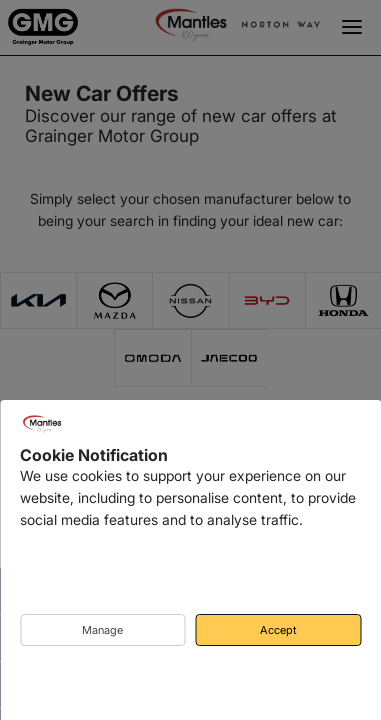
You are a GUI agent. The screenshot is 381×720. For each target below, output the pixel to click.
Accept (278, 630)
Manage (102, 630)
